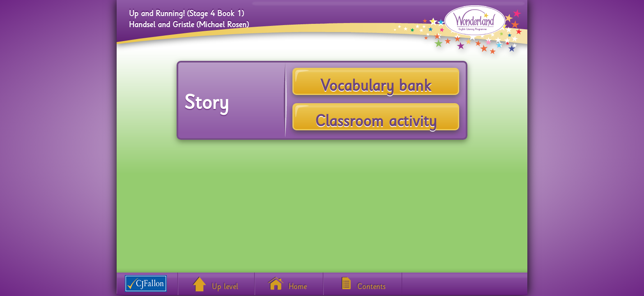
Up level (225, 284)
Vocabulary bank (376, 81)
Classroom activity (376, 116)
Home (298, 284)
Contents (371, 284)
